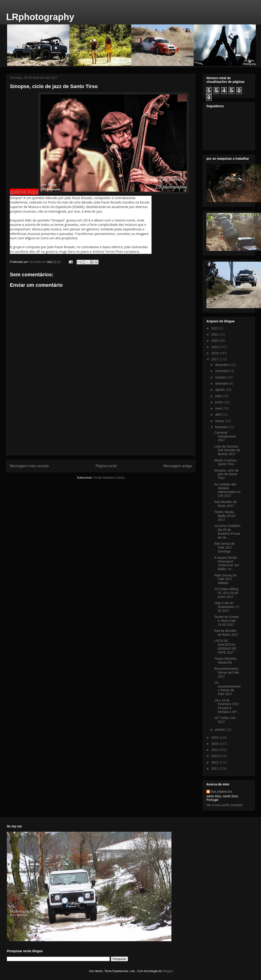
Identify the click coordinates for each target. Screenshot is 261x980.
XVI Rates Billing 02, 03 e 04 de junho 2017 (226, 593)
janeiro (220, 730)
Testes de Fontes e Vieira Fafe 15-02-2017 (227, 621)
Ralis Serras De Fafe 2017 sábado (226, 579)
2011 (215, 769)
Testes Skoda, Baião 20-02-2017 (225, 516)
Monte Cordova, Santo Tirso (226, 462)
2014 (215, 750)
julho (219, 396)
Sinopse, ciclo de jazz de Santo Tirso (226, 474)
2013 (215, 756)
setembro (222, 383)
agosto (220, 390)
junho (219, 402)
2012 (215, 762)
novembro (223, 371)
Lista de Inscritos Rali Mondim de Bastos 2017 (227, 450)
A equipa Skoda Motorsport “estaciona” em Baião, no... (227, 563)
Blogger (168, 971)
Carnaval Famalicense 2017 (225, 436)
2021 (215, 334)
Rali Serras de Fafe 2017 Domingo (225, 547)
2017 (215, 359)
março (220, 421)
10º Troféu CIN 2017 (225, 720)
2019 (215, 347)
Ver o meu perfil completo (225, 805)
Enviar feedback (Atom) (109, 478)
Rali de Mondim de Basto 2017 (226, 633)
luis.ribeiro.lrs (222, 792)
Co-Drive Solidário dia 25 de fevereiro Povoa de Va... (227, 532)
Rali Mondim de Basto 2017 (225, 504)
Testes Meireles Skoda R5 (225, 661)
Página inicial (106, 466)
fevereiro (222, 427)
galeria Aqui (24, 192)
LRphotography (40, 17)
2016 (215, 738)
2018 (215, 353)
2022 (215, 328)
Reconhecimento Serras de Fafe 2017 (227, 672)
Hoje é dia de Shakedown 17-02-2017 (227, 607)
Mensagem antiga (178, 466)
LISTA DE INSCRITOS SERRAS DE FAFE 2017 (225, 646)
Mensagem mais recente (29, 466)
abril (218, 414)
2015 (215, 744)
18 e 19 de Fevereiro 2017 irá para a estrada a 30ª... (227, 706)
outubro (221, 377)
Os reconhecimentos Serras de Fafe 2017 (228, 688)
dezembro (223, 365)
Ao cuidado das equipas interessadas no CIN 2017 (227, 490)
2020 (215, 341)
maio (219, 408)
